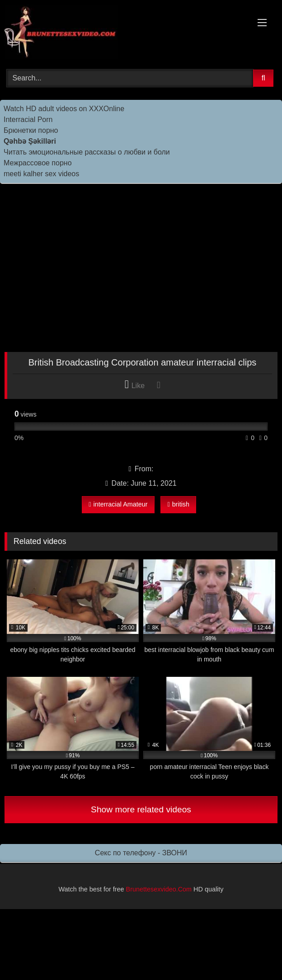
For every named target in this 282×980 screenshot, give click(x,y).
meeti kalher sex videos (41, 174)
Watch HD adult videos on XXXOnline (64, 109)
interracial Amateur (118, 504)
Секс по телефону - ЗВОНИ (141, 853)
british (178, 504)
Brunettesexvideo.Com (159, 889)
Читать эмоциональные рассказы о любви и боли (87, 152)
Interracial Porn (28, 120)
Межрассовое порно (38, 163)
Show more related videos (141, 809)
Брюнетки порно (31, 130)
